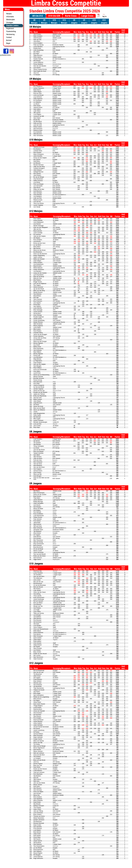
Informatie (10, 17)
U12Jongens (104, 21)
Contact (9, 37)
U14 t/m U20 (54, 16)
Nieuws (9, 14)
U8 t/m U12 (38, 16)
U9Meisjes (44, 21)
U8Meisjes (34, 21)
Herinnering (10, 34)
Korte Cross (71, 16)
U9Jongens (84, 21)
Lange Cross (87, 16)
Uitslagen (10, 22)
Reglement (10, 28)
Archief (9, 40)
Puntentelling (11, 31)
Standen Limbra (12, 25)
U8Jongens (74, 21)
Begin (8, 43)
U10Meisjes (54, 21)
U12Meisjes (64, 21)
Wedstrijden (11, 20)
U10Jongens (94, 21)
